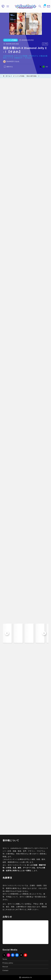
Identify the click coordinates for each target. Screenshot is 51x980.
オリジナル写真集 (10, 40)
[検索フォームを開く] (40, 6)
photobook (9, 56)
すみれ (28, 58)
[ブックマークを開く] (44, 6)
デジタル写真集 (21, 56)
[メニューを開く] (48, 6)
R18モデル (34, 56)
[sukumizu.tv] (25, 6)
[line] (44, 67)
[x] (41, 67)
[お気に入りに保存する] (7, 67)
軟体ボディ (19, 58)
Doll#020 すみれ (12, 61)
